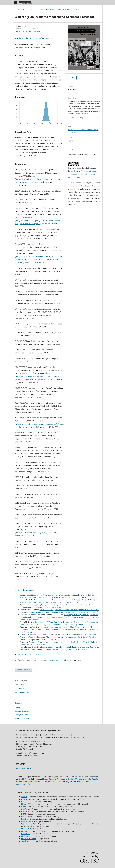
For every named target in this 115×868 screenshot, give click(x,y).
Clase (23, 807)
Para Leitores (20, 685)
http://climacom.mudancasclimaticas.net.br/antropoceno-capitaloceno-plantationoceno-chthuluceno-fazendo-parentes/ (39, 259)
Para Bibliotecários (22, 692)
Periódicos (26, 834)
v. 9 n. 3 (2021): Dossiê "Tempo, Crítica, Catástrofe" (52, 9)
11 (31, 655)
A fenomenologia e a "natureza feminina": (60, 595)
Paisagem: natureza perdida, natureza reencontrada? (63, 605)
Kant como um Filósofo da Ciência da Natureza (54, 622)
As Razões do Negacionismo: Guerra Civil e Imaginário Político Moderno (70, 610)
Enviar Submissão (23, 670)
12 (33, 655)
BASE (23, 802)
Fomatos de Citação (77, 118)
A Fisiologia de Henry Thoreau (76, 615)
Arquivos (26, 9)
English (18, 707)
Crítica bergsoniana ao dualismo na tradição (56, 642)
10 (29, 655)
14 (37, 655)
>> (40, 655)
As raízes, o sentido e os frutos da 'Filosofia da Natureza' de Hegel (69, 627)
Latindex (25, 824)
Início (17, 9)
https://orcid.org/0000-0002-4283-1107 (28, 31)
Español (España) (22, 711)
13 (35, 655)
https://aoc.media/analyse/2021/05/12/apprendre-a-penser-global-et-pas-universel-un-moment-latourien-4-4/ (39, 379)
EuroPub (25, 819)
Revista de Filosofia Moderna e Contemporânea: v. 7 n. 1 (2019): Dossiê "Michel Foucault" (56, 649)
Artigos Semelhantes (25, 590)
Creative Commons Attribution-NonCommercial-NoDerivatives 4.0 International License (83, 174)
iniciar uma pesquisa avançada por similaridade (50, 660)
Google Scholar (27, 821)
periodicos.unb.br (23, 784)
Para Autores (20, 689)
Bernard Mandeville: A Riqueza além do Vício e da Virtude (57, 600)
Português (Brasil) (22, 715)
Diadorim (25, 812)
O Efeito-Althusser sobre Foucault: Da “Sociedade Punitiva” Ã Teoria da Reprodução (66, 647)
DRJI (23, 816)
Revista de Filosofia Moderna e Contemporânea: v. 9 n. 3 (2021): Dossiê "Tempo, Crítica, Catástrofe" (60, 612)
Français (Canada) (22, 718)
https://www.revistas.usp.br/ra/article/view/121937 (37, 533)
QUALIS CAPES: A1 (24, 768)
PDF (73, 78)
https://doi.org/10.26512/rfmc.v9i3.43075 (36, 38)
